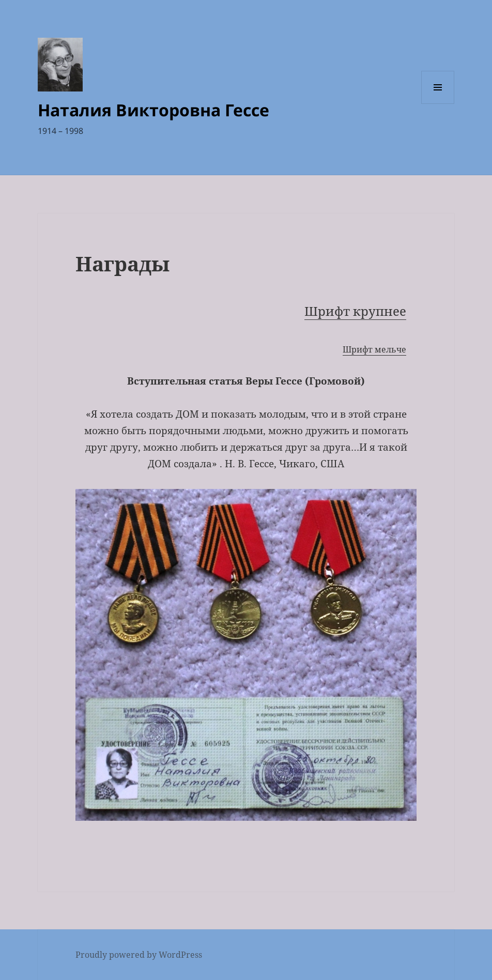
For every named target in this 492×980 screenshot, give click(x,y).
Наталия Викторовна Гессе (153, 110)
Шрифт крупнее (355, 311)
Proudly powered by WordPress (139, 955)
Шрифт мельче (374, 349)
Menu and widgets (438, 104)
